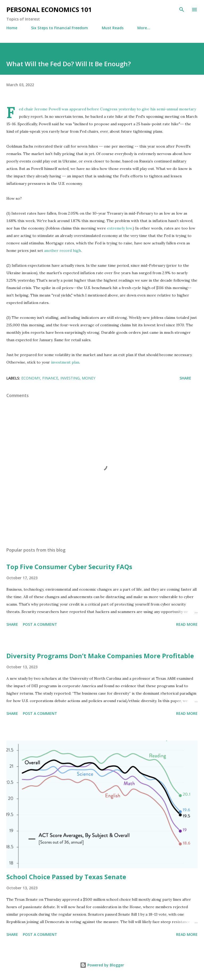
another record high (63, 251)
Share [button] (185, 378)
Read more (187, 624)
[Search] (182, 10)
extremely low (120, 228)
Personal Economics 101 (49, 9)
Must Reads (113, 28)
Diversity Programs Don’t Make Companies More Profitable (100, 656)
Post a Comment (40, 624)
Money (89, 378)
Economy (31, 378)
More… (144, 28)
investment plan (65, 362)
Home (12, 28)
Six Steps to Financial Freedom (59, 28)
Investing (70, 378)
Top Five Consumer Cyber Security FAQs (69, 567)
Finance (50, 378)
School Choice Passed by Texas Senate (66, 877)
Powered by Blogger (102, 965)
